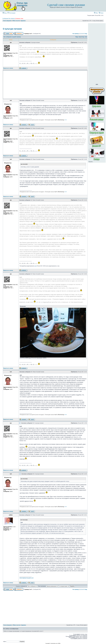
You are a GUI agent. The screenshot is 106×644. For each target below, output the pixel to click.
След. (86, 34)
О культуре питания (12, 29)
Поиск (101, 13)
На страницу (76, 34)
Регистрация (11, 13)
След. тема (84, 37)
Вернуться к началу (8, 68)
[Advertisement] (45, 25)
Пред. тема (78, 37)
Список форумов (7, 21)
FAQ (96, 13)
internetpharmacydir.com (26, 578)
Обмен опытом (16, 21)
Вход (5, 13)
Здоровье (23, 21)
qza (36, 266)
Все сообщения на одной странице (12, 37)
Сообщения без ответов (8, 18)
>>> (43, 120)
